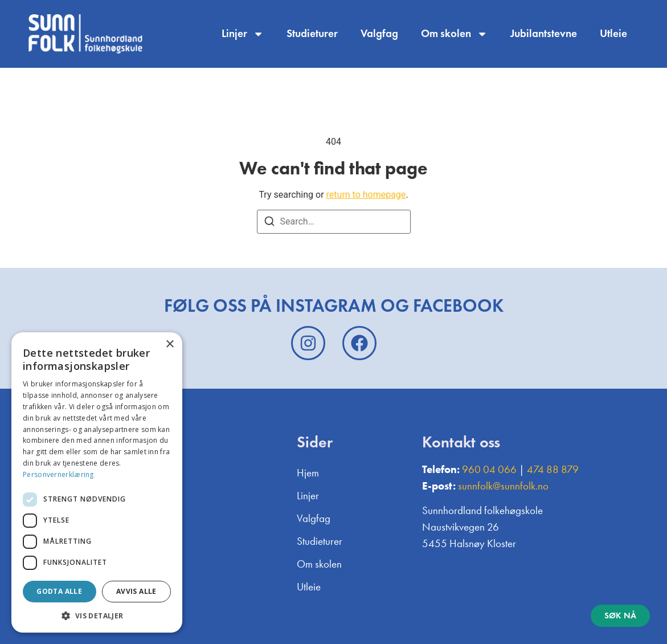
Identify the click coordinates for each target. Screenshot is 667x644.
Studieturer (312, 33)
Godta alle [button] (59, 591)
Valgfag (379, 33)
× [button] (169, 345)
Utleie (613, 33)
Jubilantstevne (544, 33)
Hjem (308, 473)
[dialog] (97, 482)
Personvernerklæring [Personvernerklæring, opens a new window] (58, 474)
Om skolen (454, 34)
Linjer (243, 34)
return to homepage (366, 195)
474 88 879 (553, 469)
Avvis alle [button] (136, 591)
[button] (97, 616)
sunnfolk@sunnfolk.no (503, 486)
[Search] (269, 223)
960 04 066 (489, 469)
